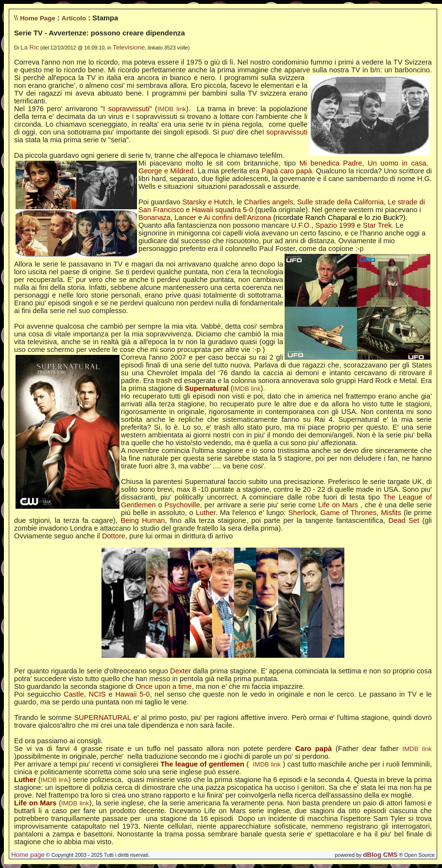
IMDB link (172, 109)
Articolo (74, 18)
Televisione (129, 47)
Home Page (38, 18)
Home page (28, 855)
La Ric (30, 47)
